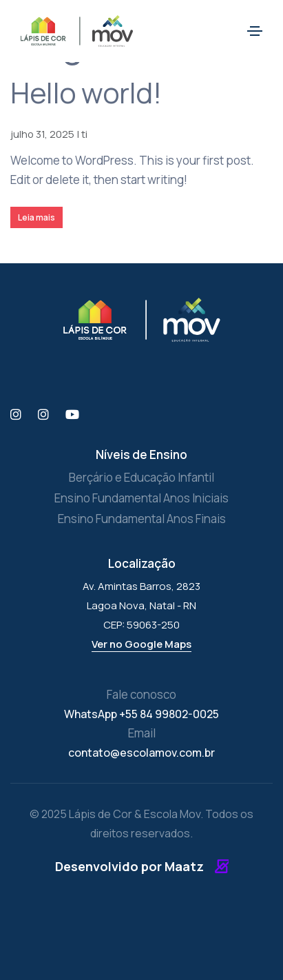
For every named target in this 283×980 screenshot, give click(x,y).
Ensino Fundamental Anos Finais (142, 519)
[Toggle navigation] (255, 31)
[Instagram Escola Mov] (43, 415)
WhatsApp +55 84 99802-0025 (141, 714)
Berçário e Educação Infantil (141, 477)
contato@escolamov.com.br (141, 753)
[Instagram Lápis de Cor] (16, 415)
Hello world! (86, 92)
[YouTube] (72, 415)
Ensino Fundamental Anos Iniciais (141, 498)
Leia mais (36, 217)
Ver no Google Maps (141, 644)
